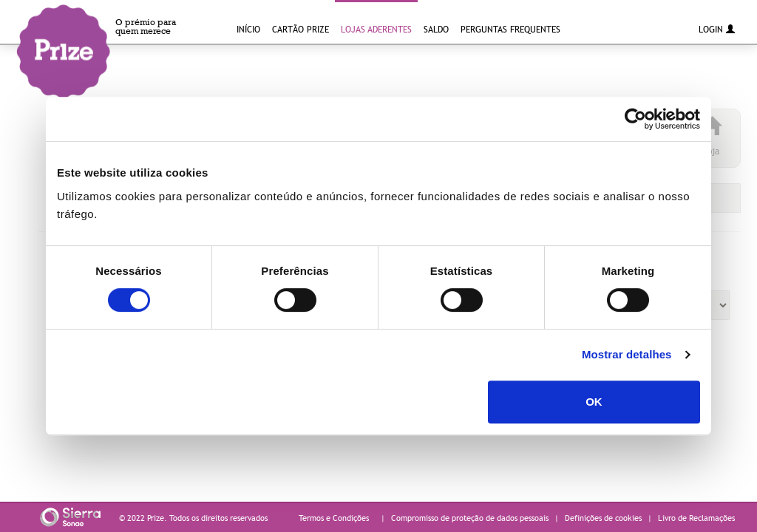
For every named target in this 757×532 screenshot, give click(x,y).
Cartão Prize (301, 29)
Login (717, 29)
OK (594, 402)
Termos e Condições (334, 518)
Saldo (436, 29)
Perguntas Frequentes (510, 29)
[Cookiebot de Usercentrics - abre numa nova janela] (635, 119)
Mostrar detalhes (627, 354)
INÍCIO (248, 29)
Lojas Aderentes (376, 29)
